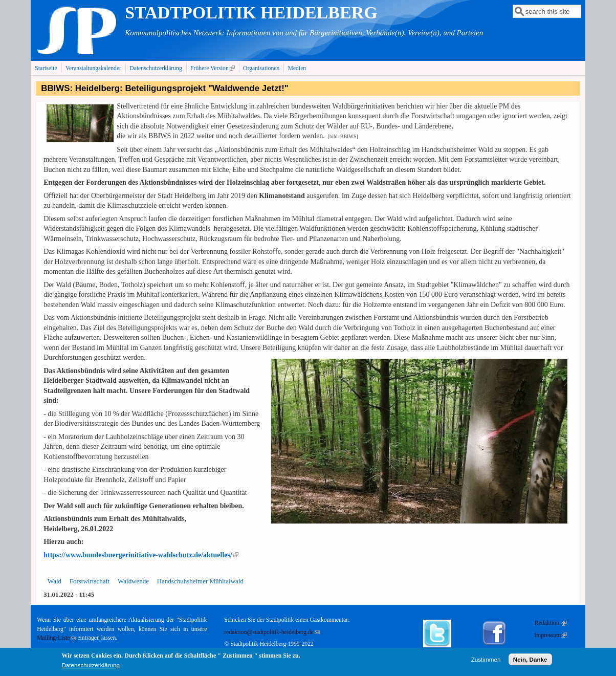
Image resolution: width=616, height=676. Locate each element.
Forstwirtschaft (90, 581)
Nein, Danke (530, 662)
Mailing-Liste (56, 638)
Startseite (46, 68)
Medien (297, 68)
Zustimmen (486, 662)
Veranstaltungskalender (93, 68)
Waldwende (133, 581)
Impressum (551, 635)
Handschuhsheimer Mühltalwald (200, 581)
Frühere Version (214, 68)
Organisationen (261, 68)
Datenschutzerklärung (156, 68)
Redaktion (551, 623)
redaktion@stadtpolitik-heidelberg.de (272, 632)
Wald (54, 581)
